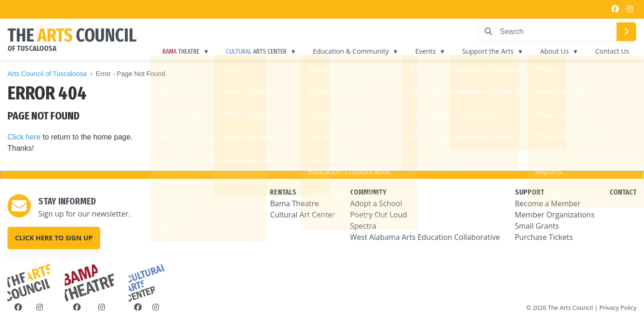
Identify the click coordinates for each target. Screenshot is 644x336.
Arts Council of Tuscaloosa (47, 74)
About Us (555, 51)
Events (425, 51)
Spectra (363, 226)
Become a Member (548, 203)
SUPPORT (530, 192)
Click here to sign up (54, 238)
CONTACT (623, 192)
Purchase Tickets (544, 237)
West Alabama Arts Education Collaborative (425, 237)
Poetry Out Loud (378, 215)
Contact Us (612, 51)
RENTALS (283, 192)
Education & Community (351, 51)
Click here (24, 137)
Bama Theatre (294, 203)
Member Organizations (555, 215)
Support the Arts (488, 51)
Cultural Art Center (302, 215)
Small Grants (537, 226)
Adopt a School (376, 203)
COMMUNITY (368, 192)
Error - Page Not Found (131, 74)
